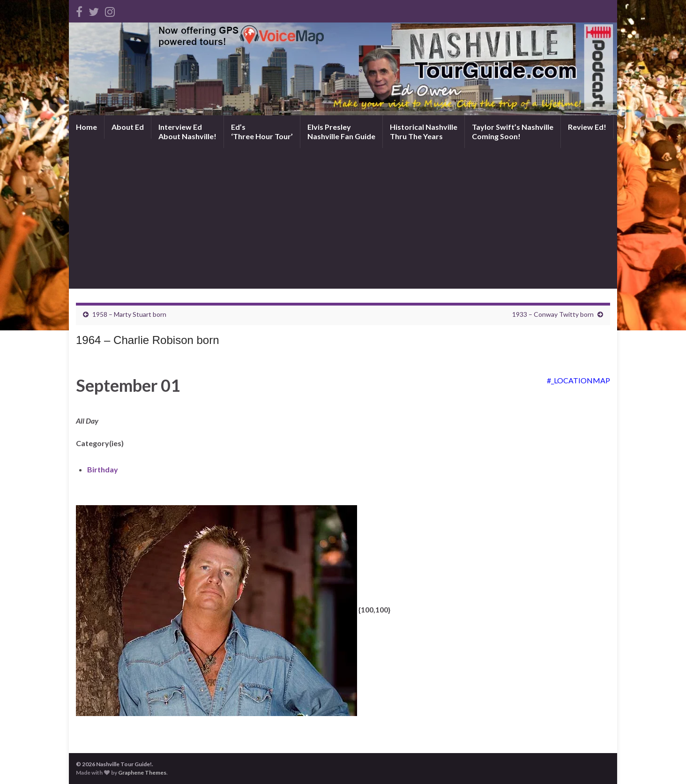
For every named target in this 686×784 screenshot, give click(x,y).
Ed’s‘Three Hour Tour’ (262, 131)
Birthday (103, 469)
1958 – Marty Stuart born (129, 314)
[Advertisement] (343, 218)
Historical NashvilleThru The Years (424, 131)
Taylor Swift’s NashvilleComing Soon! (513, 131)
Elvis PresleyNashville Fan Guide (341, 131)
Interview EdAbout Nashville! (187, 131)
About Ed (128, 127)
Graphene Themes (142, 773)
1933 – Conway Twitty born (553, 314)
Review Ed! (587, 127)
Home (86, 127)
